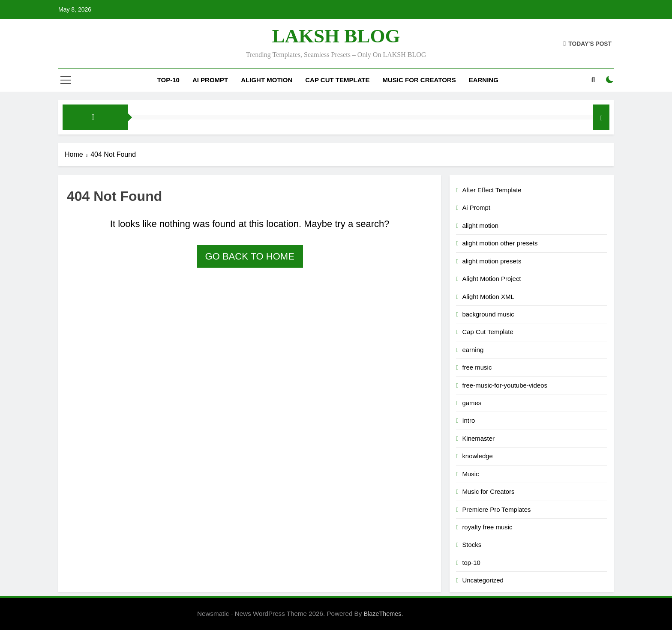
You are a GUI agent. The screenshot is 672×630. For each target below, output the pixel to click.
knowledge (477, 456)
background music (488, 314)
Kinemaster (478, 438)
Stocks (472, 545)
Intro (468, 420)
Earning (484, 80)
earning (473, 350)
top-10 (168, 80)
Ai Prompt (210, 80)
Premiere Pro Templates (496, 509)
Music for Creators (419, 80)
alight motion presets (492, 261)
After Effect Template (492, 190)
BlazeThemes (383, 614)
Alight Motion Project (491, 279)
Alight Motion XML (488, 297)
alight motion (267, 80)
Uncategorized (483, 580)
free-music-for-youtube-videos (505, 385)
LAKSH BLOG (336, 36)
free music (477, 367)
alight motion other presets (500, 243)
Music (470, 474)
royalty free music (487, 527)
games (472, 403)
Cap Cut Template (337, 80)
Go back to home (250, 256)
